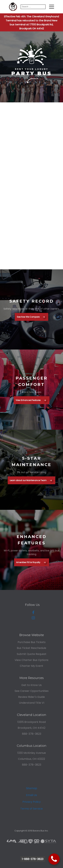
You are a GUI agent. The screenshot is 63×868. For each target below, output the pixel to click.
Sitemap (32, 788)
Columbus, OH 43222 (32, 759)
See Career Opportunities (32, 691)
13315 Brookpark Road (32, 722)
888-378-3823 (32, 734)
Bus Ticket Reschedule (32, 648)
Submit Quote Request (32, 654)
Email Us (32, 795)
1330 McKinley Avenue (32, 753)
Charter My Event (32, 666)
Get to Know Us (32, 685)
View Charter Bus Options (32, 660)
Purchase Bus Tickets (32, 642)
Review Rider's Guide (32, 697)
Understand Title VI (32, 703)
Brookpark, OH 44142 (32, 728)
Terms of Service (32, 809)
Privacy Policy (32, 802)
